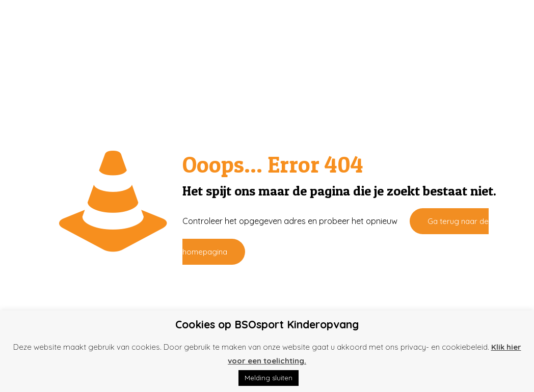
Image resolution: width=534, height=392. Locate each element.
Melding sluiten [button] (269, 378)
